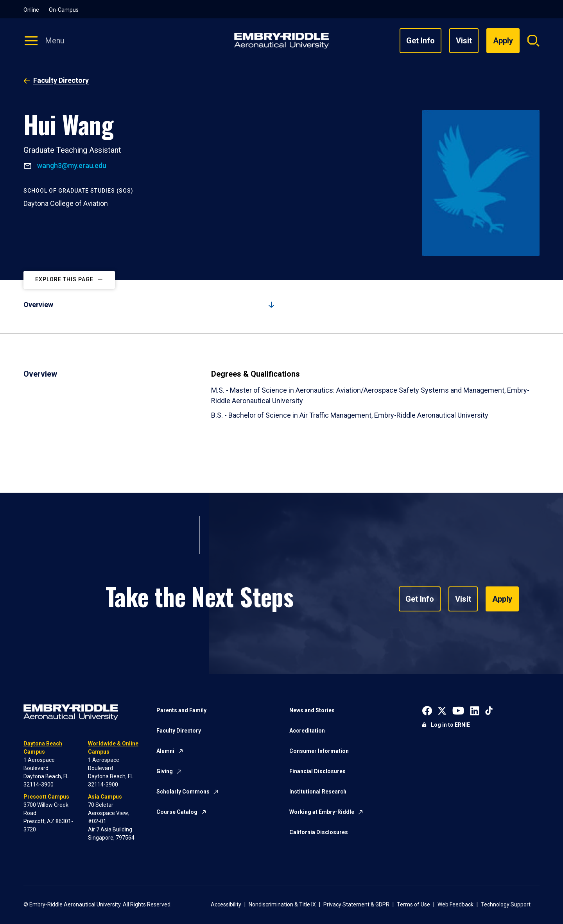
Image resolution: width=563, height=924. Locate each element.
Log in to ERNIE (450, 725)
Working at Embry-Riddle (322, 812)
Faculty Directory (61, 80)
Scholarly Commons (183, 792)
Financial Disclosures (317, 771)
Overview (38, 305)
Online (31, 10)
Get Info (420, 41)
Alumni (165, 751)
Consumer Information (319, 751)
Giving (165, 771)
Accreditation (307, 731)
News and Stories (312, 710)
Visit (464, 41)
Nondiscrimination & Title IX (282, 904)
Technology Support (506, 904)
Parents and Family (181, 710)
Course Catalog (177, 812)
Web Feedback (455, 904)
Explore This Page (64, 280)
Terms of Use (413, 904)
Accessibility (226, 904)
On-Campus (64, 10)
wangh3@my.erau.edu (71, 165)
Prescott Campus (46, 797)
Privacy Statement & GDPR (356, 904)
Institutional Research (318, 792)
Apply (502, 599)
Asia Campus (105, 797)
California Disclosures (319, 832)
